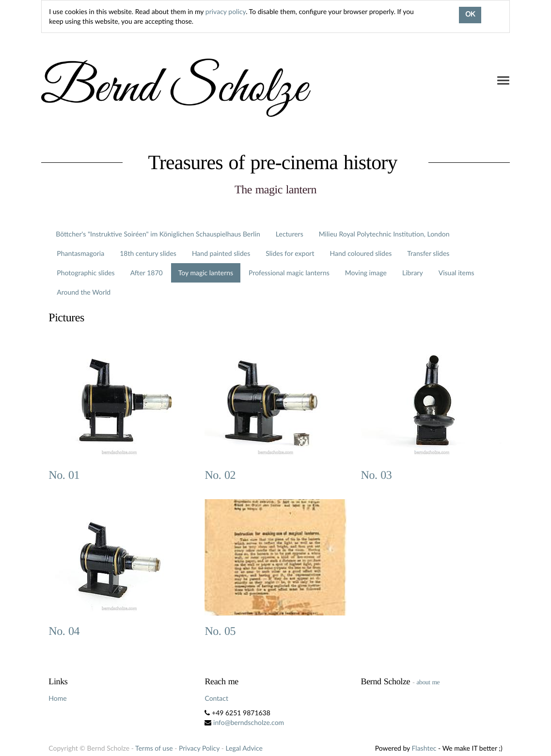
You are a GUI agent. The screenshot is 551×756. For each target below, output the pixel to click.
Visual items (457, 273)
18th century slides (148, 253)
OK (470, 15)
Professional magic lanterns (289, 273)
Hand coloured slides (361, 253)
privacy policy (226, 11)
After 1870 (147, 273)
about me (428, 682)
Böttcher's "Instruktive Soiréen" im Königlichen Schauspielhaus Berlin (158, 234)
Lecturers (290, 234)
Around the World (84, 292)
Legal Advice (244, 748)
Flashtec (424, 748)
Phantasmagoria (80, 253)
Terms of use (154, 748)
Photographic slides (86, 273)
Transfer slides (428, 253)
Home (57, 698)
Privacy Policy (199, 748)
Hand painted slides (221, 253)
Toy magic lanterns (206, 273)
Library (413, 273)
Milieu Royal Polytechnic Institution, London (384, 234)
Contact (216, 698)
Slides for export (290, 253)
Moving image (366, 273)
